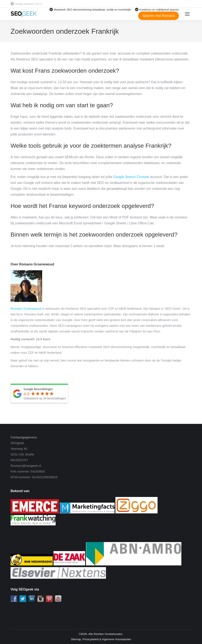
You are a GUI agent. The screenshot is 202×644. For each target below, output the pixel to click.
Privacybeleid (90, 639)
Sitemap (76, 639)
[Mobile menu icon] (187, 14)
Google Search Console (131, 177)
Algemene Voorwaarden (117, 639)
